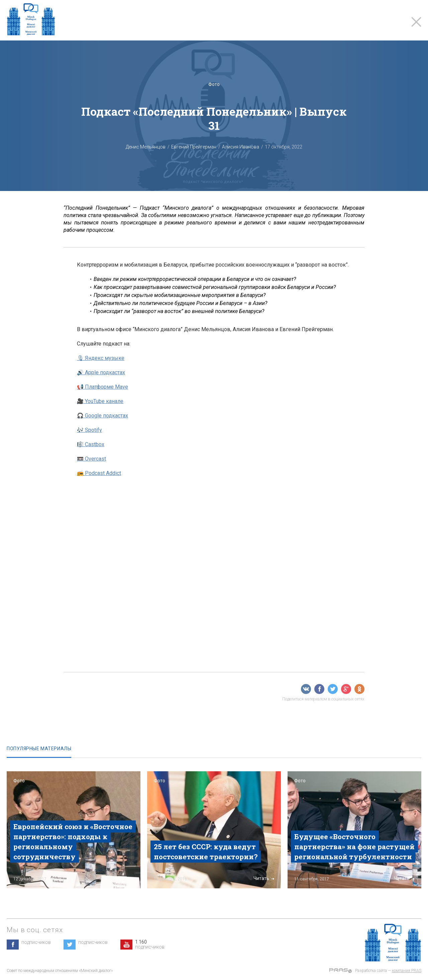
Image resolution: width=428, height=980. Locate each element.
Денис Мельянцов (146, 147)
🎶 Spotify (89, 430)
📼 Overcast (91, 459)
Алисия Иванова (241, 147)
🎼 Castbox (91, 444)
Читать (123, 878)
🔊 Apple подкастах (101, 372)
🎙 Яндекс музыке (101, 358)
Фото (214, 84)
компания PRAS (407, 971)
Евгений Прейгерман (194, 147)
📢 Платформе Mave (102, 387)
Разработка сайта (371, 971)
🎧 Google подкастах (102, 416)
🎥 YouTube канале (100, 401)
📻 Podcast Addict (99, 473)
